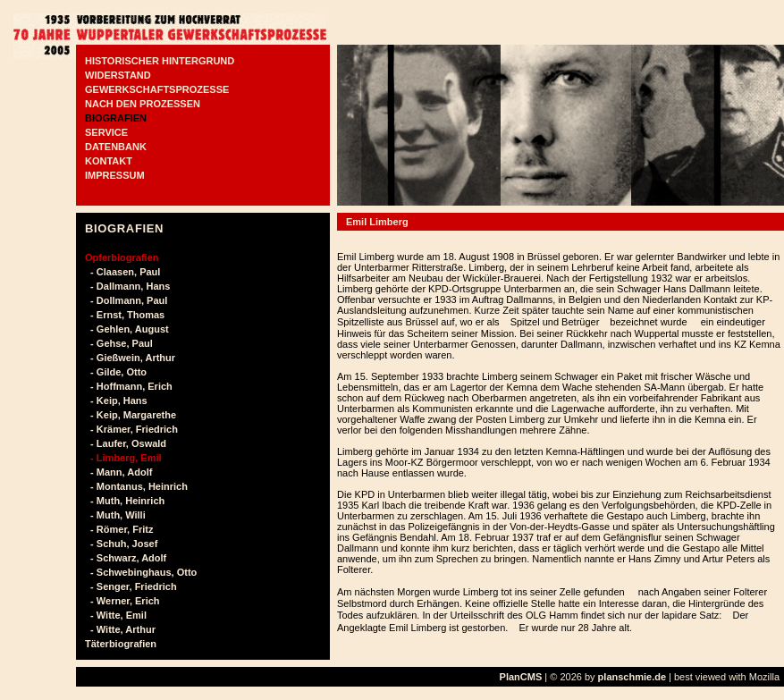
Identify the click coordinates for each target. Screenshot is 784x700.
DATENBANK (116, 147)
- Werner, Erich (122, 601)
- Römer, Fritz (119, 529)
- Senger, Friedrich (131, 586)
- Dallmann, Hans (127, 286)
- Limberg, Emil (123, 458)
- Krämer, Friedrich (131, 429)
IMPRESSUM (115, 175)
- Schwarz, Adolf (126, 558)
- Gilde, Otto (116, 372)
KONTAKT (109, 161)
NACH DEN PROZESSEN (143, 104)
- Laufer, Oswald (126, 443)
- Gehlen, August (127, 329)
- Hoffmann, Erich (129, 386)
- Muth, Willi (115, 515)
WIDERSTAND (118, 75)
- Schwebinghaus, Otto (141, 572)
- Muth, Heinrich (125, 501)
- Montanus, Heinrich (136, 486)
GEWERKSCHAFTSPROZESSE (157, 89)
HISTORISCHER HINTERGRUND (160, 61)
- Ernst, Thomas (125, 315)
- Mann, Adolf (118, 472)
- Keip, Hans (116, 401)
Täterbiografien (121, 644)
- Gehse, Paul (119, 343)
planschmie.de (632, 677)
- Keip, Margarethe (131, 415)
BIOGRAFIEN (116, 118)
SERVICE (106, 132)
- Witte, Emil (116, 615)
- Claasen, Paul (122, 272)
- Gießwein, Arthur (130, 358)
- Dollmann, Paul (126, 300)
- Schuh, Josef (121, 544)
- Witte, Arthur (120, 629)
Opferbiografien (122, 257)
